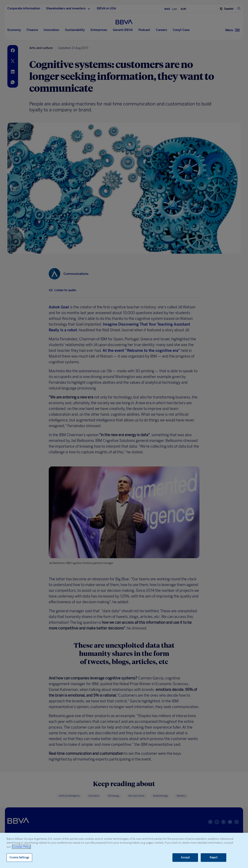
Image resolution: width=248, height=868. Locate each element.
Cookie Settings (19, 857)
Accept (185, 857)
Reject (214, 857)
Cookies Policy (21, 847)
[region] (124, 850)
